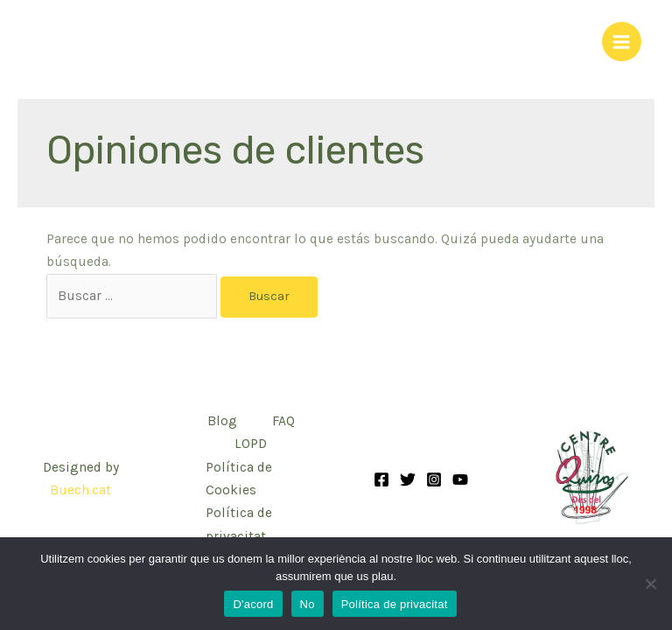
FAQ (283, 421)
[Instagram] (434, 479)
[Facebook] (381, 479)
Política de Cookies (239, 479)
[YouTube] (460, 479)
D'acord (253, 604)
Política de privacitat (239, 524)
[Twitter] (408, 479)
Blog (222, 421)
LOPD (251, 444)
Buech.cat (80, 490)
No (308, 604)
